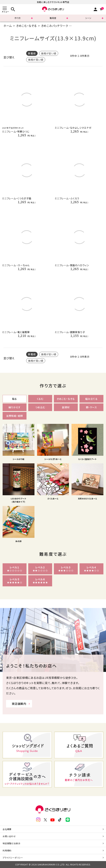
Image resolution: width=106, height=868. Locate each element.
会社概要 (7, 829)
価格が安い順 (49, 53)
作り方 (18, 18)
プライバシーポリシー (13, 858)
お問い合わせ (9, 836)
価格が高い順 (36, 60)
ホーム (8, 26)
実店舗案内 (19, 704)
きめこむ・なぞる (26, 26)
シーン (88, 18)
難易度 (53, 18)
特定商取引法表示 (11, 843)
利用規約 (7, 850)
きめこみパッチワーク (55, 26)
